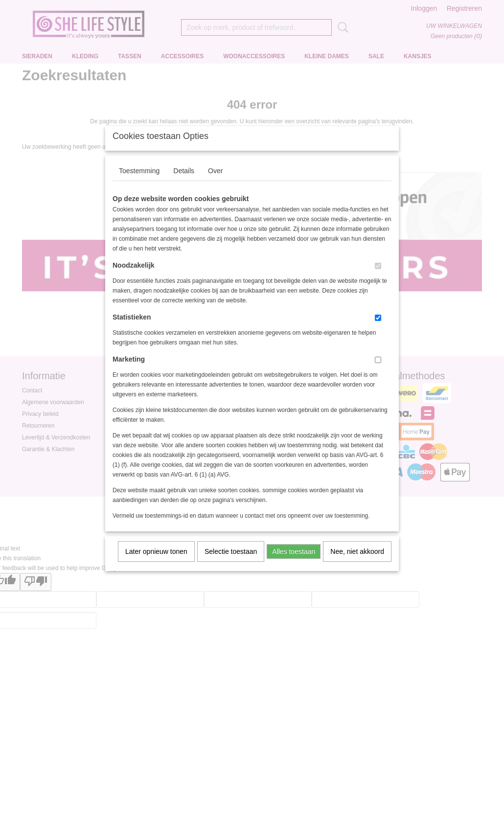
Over (215, 183)
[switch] (378, 279)
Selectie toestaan (231, 564)
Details (184, 183)
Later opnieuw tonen (156, 564)
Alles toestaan (294, 564)
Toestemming (139, 183)
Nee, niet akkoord (357, 564)
